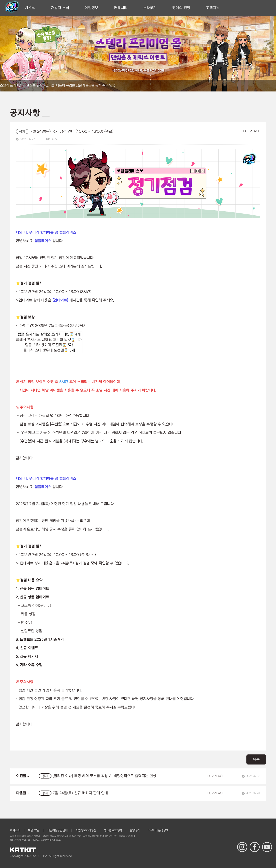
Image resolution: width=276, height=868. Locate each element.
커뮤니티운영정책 (158, 830)
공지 (22, 132)
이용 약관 (34, 830)
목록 (256, 759)
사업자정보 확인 (127, 836)
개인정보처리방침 (86, 830)
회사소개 (15, 830)
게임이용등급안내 (57, 830)
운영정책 (135, 830)
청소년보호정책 (113, 830)
